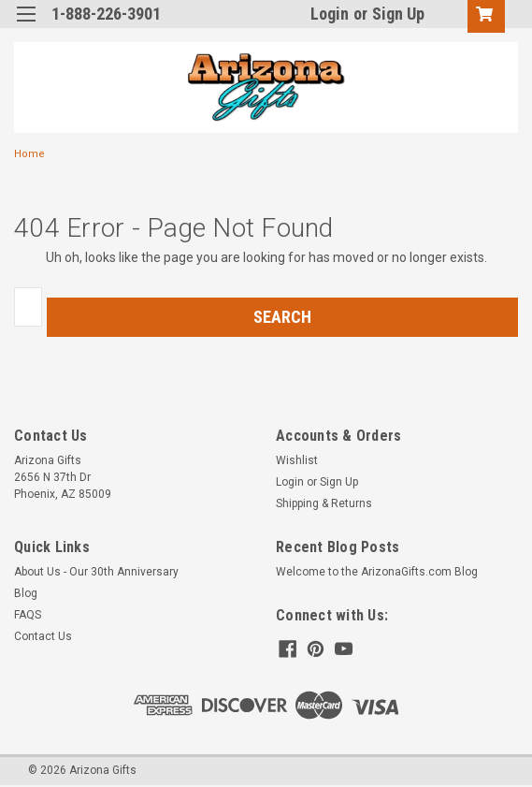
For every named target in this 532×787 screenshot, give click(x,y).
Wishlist (297, 460)
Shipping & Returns (324, 503)
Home (29, 154)
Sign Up (398, 14)
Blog (26, 593)
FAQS (28, 615)
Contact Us (43, 636)
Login (330, 14)
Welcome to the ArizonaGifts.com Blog (377, 572)
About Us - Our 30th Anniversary (96, 572)
